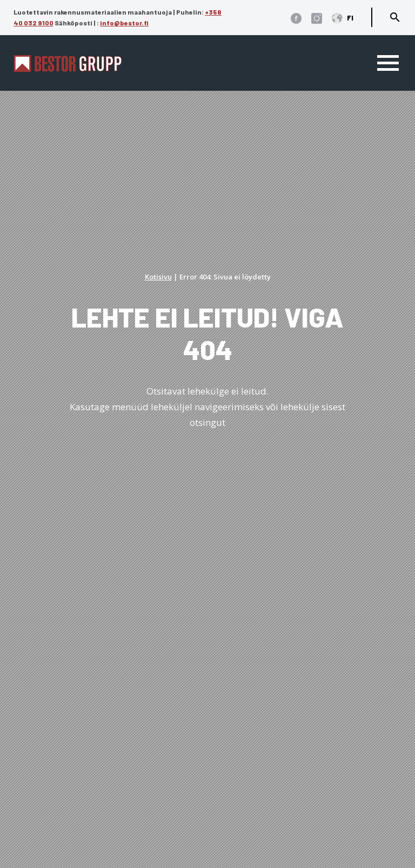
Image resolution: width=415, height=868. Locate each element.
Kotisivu (158, 277)
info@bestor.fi (124, 23)
